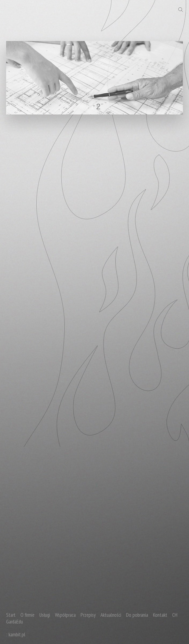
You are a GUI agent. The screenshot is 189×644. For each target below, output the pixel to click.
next (166, 77)
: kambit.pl (16, 635)
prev (23, 77)
